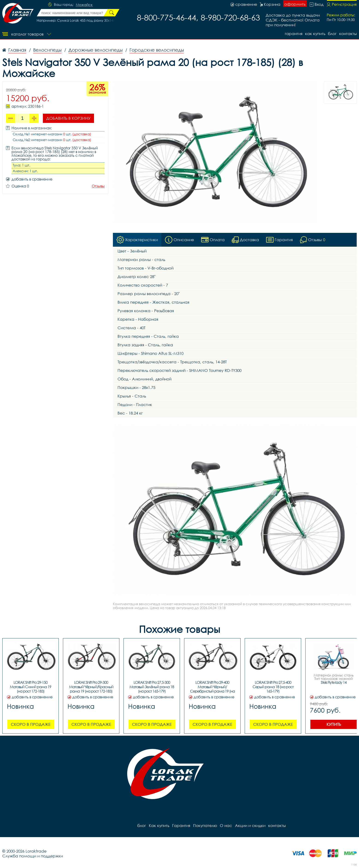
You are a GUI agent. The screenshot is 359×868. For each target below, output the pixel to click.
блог (332, 34)
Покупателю (205, 825)
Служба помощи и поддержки (33, 856)
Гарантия (293, 34)
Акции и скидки (250, 825)
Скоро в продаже (31, 724)
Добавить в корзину (68, 118)
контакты (348, 34)
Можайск (84, 5)
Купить (334, 724)
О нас (226, 825)
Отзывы (98, 186)
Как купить (315, 34)
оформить (295, 4)
